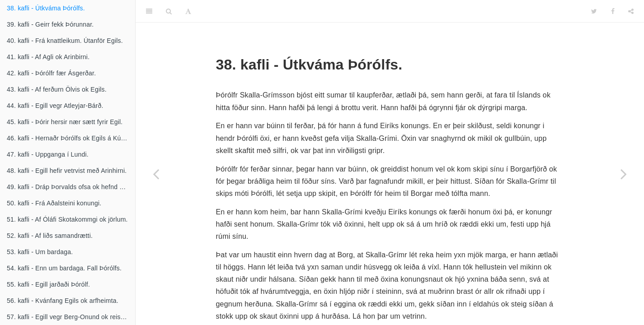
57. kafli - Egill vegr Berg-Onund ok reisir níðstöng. (71, 317)
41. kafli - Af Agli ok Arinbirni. (48, 57)
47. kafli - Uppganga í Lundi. (48, 154)
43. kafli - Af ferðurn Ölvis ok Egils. (57, 89)
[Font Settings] (188, 11)
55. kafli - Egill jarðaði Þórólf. (48, 284)
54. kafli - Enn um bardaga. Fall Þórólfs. (64, 268)
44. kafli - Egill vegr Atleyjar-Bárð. (55, 106)
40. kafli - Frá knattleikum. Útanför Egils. (65, 41)
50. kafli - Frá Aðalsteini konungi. (54, 203)
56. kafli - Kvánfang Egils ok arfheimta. (63, 301)
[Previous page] (156, 174)
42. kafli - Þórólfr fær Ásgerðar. (51, 73)
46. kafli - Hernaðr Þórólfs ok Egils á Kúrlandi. (71, 138)
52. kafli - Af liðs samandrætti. (50, 236)
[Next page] (624, 174)
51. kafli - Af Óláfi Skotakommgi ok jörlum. (67, 219)
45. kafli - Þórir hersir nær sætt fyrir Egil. (65, 122)
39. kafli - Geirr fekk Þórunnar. (50, 24)
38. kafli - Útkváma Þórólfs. (46, 8)
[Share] (631, 11)
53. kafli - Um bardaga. (40, 252)
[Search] (169, 11)
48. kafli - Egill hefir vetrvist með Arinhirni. (67, 171)
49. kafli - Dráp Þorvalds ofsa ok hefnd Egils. (71, 187)
